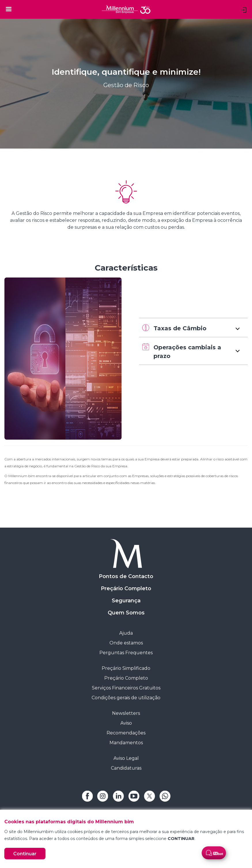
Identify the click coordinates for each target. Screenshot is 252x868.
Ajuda (126, 633)
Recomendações (126, 733)
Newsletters (126, 713)
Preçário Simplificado (126, 668)
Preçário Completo (126, 588)
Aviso (126, 723)
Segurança (126, 601)
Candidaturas (126, 768)
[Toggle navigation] (9, 9)
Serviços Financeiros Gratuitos (126, 688)
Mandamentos (126, 743)
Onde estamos (126, 643)
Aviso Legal (126, 758)
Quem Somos (126, 613)
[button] (194, 328)
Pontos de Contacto (126, 576)
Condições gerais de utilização (126, 698)
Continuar (25, 854)
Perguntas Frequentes (126, 653)
